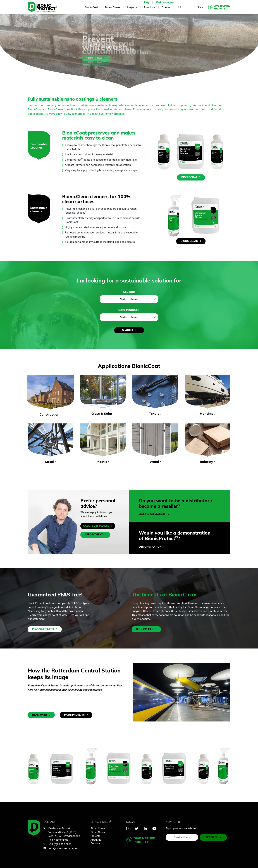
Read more (41, 715)
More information (154, 514)
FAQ (146, 3)
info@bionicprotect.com (61, 848)
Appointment (95, 535)
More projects (76, 715)
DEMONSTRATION (152, 547)
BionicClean (191, 241)
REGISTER (213, 837)
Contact (95, 843)
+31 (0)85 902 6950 (57, 844)
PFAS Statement (45, 629)
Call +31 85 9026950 (98, 526)
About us (96, 840)
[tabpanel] (129, 51)
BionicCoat (96, 58)
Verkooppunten (165, 3)
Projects (95, 836)
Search (129, 330)
